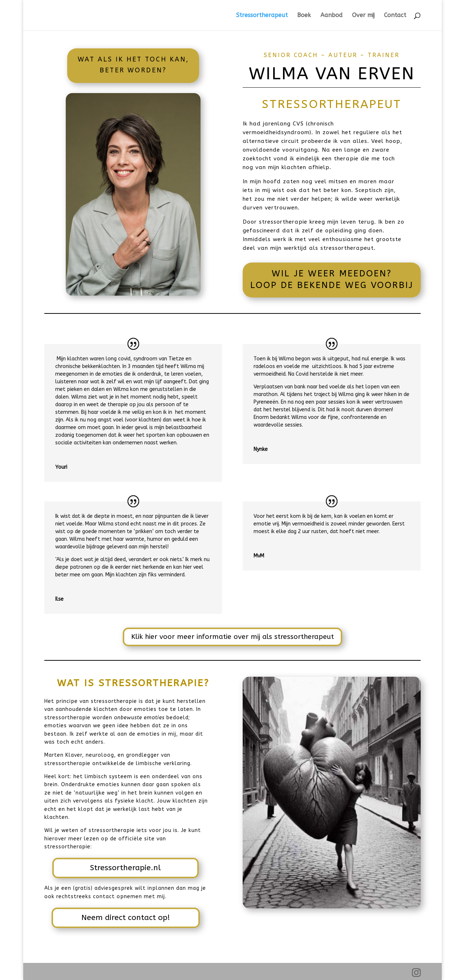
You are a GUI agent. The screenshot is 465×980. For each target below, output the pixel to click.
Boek (304, 16)
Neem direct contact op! (126, 918)
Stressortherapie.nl (126, 868)
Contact (395, 16)
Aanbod (331, 16)
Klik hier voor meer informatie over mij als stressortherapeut (232, 637)
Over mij (363, 16)
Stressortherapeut (262, 16)
